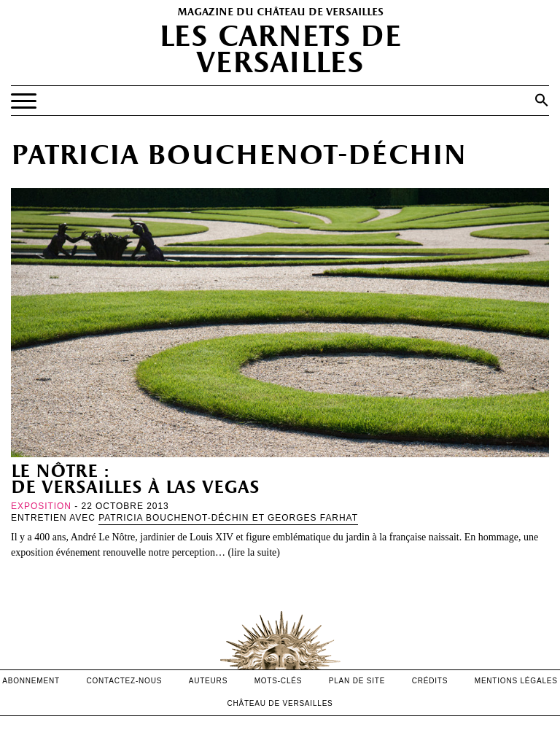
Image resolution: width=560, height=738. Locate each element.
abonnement (31, 681)
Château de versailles (280, 703)
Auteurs (208, 681)
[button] (542, 100)
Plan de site (357, 681)
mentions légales (516, 681)
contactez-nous (124, 681)
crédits (430, 681)
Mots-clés (279, 681)
